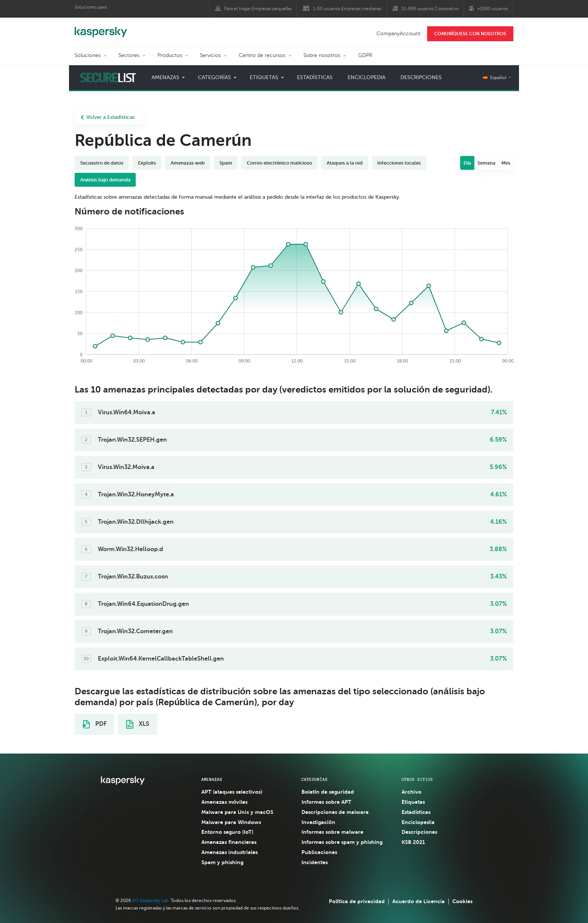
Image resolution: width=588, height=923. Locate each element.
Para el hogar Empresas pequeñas (258, 9)
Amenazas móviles (225, 802)
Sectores (129, 55)
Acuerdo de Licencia (418, 901)
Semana (486, 163)
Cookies (462, 901)
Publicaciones (319, 852)
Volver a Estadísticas (108, 117)
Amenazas (165, 77)
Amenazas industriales (229, 852)
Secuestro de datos (102, 163)
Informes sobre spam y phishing (342, 842)
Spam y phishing (222, 862)
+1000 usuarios (493, 9)
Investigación (318, 822)
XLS (138, 724)
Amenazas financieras (229, 842)
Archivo (412, 792)
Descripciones (421, 77)
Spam (226, 163)
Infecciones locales (399, 163)
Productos (170, 55)
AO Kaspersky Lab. (151, 901)
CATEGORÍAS (315, 779)
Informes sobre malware (332, 832)
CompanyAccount (398, 34)
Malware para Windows (231, 822)
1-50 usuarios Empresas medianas (347, 9)
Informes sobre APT (326, 802)
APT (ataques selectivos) (232, 792)
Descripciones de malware (335, 812)
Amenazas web (188, 163)
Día (467, 163)
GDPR (365, 55)
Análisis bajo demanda (105, 180)
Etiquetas (264, 77)
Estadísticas (315, 77)
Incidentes (315, 862)
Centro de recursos (262, 55)
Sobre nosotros (322, 55)
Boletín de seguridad (328, 792)
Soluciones (88, 55)
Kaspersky (101, 28)
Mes (506, 163)
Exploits (147, 163)
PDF (94, 724)
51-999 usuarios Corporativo (430, 9)
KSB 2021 (413, 842)
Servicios (210, 55)
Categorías (214, 77)
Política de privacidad (357, 901)
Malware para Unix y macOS (237, 812)
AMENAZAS (212, 779)
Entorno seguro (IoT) (227, 832)
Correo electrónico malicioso (280, 163)
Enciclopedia (367, 77)
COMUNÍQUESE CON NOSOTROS (470, 34)
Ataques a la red (345, 163)
